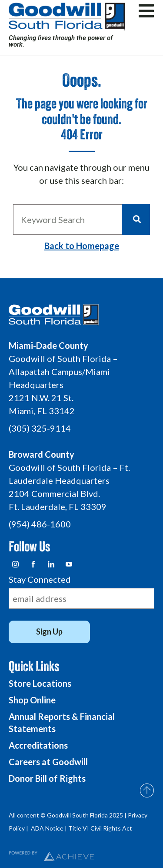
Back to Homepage (82, 246)
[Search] (136, 220)
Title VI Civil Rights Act (100, 828)
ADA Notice (47, 828)
